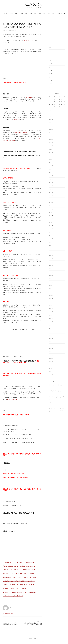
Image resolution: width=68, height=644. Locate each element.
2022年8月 (51, 179)
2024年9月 (51, 143)
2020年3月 (51, 275)
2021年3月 (51, 236)
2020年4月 (51, 272)
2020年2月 (51, 279)
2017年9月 (51, 375)
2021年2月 (51, 239)
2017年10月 (51, 372)
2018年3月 (51, 355)
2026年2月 (51, 129)
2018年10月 (51, 332)
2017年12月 (51, 365)
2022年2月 (51, 199)
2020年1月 (51, 282)
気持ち (17, 13)
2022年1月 (51, 202)
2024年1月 (51, 153)
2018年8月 (51, 338)
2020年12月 (51, 246)
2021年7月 (51, 222)
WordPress (30, 641)
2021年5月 (51, 229)
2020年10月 (51, 252)
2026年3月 (51, 126)
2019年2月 (51, 319)
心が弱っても (34, 4)
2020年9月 (51, 256)
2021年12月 (51, 206)
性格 (40, 13)
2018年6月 (51, 345)
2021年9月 (51, 216)
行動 (44, 13)
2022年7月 (51, 182)
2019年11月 (51, 289)
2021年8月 (51, 219)
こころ (11, 13)
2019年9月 (51, 295)
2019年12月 (51, 285)
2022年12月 (51, 173)
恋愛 (31, 13)
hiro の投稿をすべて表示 (8, 613)
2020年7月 (51, 262)
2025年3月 (51, 139)
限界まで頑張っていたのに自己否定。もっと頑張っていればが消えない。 (57, 386)
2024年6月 (51, 146)
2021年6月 (51, 226)
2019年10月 (51, 292)
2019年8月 (51, 299)
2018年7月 (51, 342)
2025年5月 (51, 136)
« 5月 (50, 111)
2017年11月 (51, 368)
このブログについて (57, 13)
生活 (49, 13)
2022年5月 (51, 189)
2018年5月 (51, 348)
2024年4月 (51, 149)
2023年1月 (51, 169)
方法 (26, 13)
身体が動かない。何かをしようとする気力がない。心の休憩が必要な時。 (57, 392)
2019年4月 (51, 312)
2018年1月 (51, 362)
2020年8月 (51, 259)
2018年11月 (51, 329)
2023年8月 (51, 159)
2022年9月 (51, 176)
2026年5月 (51, 119)
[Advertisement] (13, 67)
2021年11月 (51, 209)
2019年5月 (51, 309)
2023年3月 (51, 163)
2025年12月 (51, 133)
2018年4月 (51, 352)
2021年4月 (51, 232)
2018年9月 (51, 335)
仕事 (35, 13)
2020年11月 (51, 249)
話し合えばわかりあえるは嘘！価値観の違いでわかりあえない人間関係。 (57, 410)
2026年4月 (51, 123)
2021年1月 (51, 242)
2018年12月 (51, 325)
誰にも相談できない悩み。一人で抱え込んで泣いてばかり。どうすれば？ (57, 398)
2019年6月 (51, 305)
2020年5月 (51, 269)
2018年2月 (51, 358)
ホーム (6, 13)
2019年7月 (51, 302)
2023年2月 (51, 166)
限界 (22, 13)
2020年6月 (51, 266)
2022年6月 (51, 186)
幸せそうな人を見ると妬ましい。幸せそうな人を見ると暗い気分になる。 (57, 404)
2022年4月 (51, 192)
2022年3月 (51, 196)
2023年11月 (51, 156)
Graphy (37, 641)
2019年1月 (51, 322)
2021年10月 (51, 212)
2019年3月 (51, 315)
